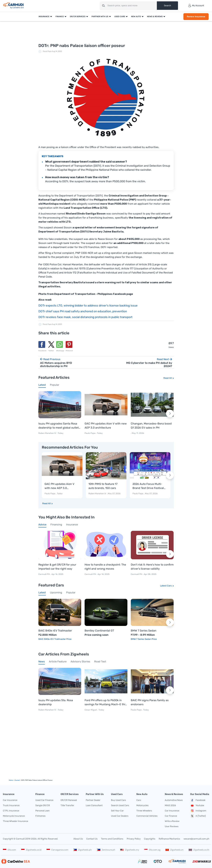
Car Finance (171, 816)
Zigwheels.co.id (31, 850)
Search (167, 6)
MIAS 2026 (170, 805)
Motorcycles (142, 805)
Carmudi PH (44, 574)
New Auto (136, 17)
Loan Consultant (94, 805)
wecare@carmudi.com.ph (196, 839)
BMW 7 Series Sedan (144, 631)
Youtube (197, 806)
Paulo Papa (47, 51)
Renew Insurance (196, 17)
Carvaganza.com (57, 850)
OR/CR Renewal (69, 800)
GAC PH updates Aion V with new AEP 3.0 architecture (106, 426)
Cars (139, 800)
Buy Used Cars (119, 800)
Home (11, 780)
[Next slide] (170, 413)
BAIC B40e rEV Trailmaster (55, 631)
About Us (78, 839)
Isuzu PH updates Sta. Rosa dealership (56, 702)
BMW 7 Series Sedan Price (144, 639)
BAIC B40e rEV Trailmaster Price (55, 639)
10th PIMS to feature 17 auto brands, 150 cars (103, 486)
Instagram (198, 811)
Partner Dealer (93, 800)
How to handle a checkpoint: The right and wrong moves (105, 567)
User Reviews (172, 826)
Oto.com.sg (152, 850)
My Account (196, 6)
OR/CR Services (78, 17)
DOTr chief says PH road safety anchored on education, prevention (83, 311)
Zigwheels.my (130, 850)
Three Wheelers (144, 811)
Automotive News (174, 800)
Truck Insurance (11, 805)
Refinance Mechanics (169, 839)
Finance (60, 17)
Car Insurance (10, 800)
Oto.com (9, 850)
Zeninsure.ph (106, 850)
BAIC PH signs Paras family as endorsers (150, 702)
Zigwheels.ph (83, 850)
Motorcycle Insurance (14, 816)
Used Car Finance (44, 800)
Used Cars (120, 17)
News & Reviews (155, 17)
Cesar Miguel (91, 710)
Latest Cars (166, 586)
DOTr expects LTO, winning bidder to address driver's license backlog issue (88, 305)
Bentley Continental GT (99, 631)
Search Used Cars (120, 805)
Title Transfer (67, 805)
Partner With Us (100, 17)
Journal (17, 780)
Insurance (44, 17)
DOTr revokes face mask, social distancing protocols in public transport (85, 317)
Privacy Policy (134, 839)
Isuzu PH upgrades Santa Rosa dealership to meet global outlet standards (59, 426)
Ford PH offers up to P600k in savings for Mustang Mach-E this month (106, 703)
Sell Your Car (117, 811)
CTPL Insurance (11, 811)
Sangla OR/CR (43, 805)
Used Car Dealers (120, 816)
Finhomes (40, 816)
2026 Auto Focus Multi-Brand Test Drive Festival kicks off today (148, 486)
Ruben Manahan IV (47, 433)
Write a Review (172, 821)
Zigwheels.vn (174, 850)
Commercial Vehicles (147, 816)
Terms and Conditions (112, 839)
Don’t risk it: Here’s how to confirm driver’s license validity (152, 567)
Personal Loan (42, 811)
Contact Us (92, 839)
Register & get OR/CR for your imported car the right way (57, 567)
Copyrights (150, 839)
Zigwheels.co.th (199, 850)
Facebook (198, 800)
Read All (168, 378)
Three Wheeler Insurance (15, 821)
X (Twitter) (198, 816)
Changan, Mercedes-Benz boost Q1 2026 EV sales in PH (151, 426)
